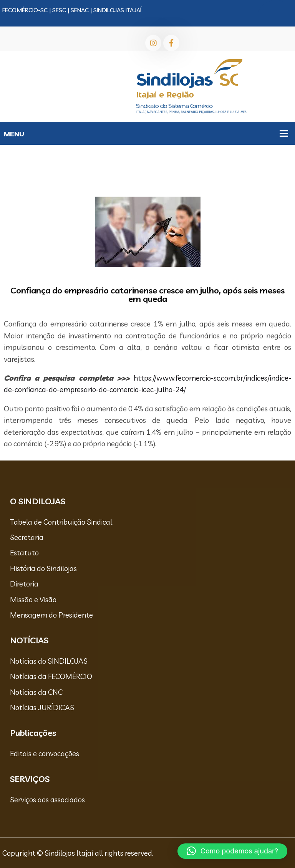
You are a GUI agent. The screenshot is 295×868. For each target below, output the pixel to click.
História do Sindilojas (43, 568)
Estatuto (24, 553)
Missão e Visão (33, 600)
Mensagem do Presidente (51, 615)
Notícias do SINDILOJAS (49, 661)
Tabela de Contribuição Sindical (61, 522)
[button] (232, 851)
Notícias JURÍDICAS (42, 707)
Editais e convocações (45, 754)
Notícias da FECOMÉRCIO (51, 676)
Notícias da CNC (36, 692)
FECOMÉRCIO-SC (25, 10)
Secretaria (27, 537)
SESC (59, 10)
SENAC (80, 10)
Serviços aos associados (47, 800)
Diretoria (24, 584)
